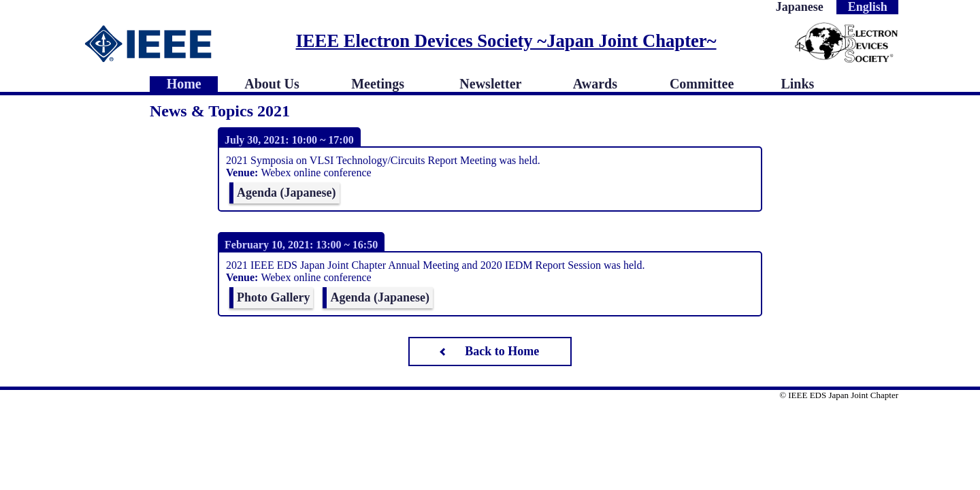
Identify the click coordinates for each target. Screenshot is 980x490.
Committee (702, 84)
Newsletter (490, 84)
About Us (272, 84)
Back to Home (502, 351)
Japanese (800, 7)
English (868, 7)
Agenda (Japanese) (287, 193)
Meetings (378, 84)
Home (184, 84)
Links (797, 84)
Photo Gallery (273, 297)
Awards (595, 84)
